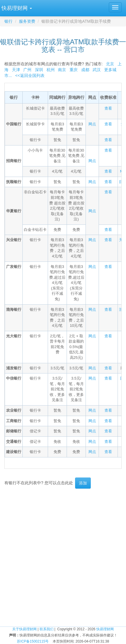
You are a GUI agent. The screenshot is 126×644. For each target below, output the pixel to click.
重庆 (74, 70)
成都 (85, 70)
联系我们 (47, 629)
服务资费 (27, 21)
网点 (92, 124)
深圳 (39, 70)
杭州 (51, 70)
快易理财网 (105, 629)
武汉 (97, 70)
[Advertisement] (63, 558)
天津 (16, 70)
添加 (83, 483)
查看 (108, 108)
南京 (62, 70)
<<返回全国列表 (30, 76)
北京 (110, 64)
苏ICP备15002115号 (33, 641)
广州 (27, 70)
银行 (8, 21)
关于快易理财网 (24, 629)
